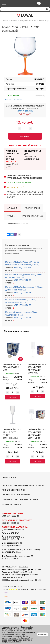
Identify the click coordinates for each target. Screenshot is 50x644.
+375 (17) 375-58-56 (22, 280)
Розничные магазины (13, 490)
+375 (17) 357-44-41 (22, 318)
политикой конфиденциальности (17, 641)
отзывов (31, 589)
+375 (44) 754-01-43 (22, 267)
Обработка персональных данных (20, 499)
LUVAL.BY (6, 587)
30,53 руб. (25, 114)
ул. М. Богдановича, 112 (13, 536)
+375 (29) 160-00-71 (11, 516)
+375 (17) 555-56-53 (22, 305)
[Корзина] (46, 3)
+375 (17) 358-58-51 (22, 293)
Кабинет (18, 504)
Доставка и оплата (24, 485)
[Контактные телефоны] (39, 3)
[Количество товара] (25, 129)
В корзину (12, 397)
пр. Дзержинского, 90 (12, 543)
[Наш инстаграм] (6, 594)
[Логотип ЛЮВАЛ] (25, 15)
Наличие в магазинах (13, 97)
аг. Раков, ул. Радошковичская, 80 (17, 556)
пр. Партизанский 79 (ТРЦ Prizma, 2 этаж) (21, 550)
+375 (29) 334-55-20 (11, 523)
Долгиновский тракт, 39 (13, 530)
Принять (43, 634)
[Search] (22, 9)
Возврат (40, 485)
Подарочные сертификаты (16, 495)
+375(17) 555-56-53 (25, 111)
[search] (47, 9)
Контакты (7, 504)
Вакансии (7, 485)
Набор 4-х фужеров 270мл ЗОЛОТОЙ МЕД (12, 367)
